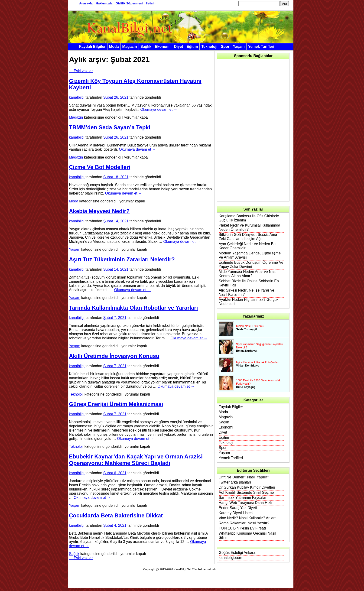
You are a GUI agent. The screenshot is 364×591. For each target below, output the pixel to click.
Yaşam (239, 47)
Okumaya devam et (159, 109)
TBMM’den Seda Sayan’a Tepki (110, 127)
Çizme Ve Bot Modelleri (100, 167)
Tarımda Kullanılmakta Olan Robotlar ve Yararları (133, 308)
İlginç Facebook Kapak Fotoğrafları (258, 362)
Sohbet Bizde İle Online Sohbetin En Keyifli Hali (249, 283)
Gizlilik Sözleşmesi (129, 3)
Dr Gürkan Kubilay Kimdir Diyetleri (247, 487)
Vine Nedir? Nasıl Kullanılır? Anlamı (248, 518)
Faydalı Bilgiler (92, 47)
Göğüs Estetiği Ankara (237, 553)
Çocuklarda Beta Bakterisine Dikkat (116, 515)
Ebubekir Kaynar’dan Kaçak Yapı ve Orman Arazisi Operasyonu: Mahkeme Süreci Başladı (136, 460)
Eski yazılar (81, 71)
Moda (114, 47)
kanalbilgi (77, 97)
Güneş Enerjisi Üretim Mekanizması (116, 404)
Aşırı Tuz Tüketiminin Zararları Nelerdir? (122, 259)
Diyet (178, 47)
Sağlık (146, 47)
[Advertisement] (253, 130)
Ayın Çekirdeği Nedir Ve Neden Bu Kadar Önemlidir (247, 246)
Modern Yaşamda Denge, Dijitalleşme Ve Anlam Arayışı (250, 255)
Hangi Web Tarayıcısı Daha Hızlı (245, 503)
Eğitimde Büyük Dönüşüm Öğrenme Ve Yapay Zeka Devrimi (251, 265)
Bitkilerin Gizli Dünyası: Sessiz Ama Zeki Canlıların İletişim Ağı (248, 237)
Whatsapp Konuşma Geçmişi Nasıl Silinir (247, 535)
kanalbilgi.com (230, 558)
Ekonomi (163, 47)
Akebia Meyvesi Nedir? (99, 211)
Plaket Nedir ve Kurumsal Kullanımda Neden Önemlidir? (249, 227)
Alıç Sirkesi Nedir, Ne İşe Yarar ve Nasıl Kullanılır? (247, 292)
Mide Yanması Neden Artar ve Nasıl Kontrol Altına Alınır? (248, 274)
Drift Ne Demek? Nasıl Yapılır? (244, 477)
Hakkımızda (104, 3)
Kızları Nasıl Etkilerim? (250, 326)
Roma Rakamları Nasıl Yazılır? (244, 523)
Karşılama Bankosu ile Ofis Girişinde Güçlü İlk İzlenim (249, 218)
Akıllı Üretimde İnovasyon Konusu (114, 356)
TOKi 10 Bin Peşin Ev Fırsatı (242, 528)
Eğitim (192, 47)
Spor (225, 47)
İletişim (151, 3)
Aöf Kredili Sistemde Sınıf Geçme (246, 492)
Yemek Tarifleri (261, 47)
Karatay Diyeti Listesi (236, 513)
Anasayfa (86, 3)
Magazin (130, 47)
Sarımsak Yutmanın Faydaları (243, 498)
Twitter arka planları (235, 482)
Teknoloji (209, 47)
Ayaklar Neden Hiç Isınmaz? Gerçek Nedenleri (249, 302)
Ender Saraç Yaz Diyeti (238, 508)
